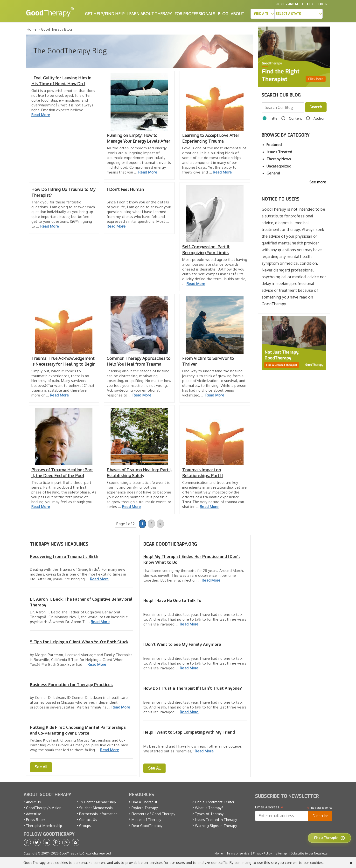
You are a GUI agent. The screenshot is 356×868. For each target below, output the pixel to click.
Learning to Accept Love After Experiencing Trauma (211, 138)
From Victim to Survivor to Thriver (208, 361)
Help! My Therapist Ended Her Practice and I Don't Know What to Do (192, 559)
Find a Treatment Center (215, 802)
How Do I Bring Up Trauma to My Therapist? (63, 192)
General (273, 173)
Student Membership (96, 808)
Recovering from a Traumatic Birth (64, 557)
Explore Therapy (145, 808)
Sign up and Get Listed (294, 4)
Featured (274, 145)
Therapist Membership (44, 826)
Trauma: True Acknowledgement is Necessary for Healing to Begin (63, 361)
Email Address (269, 807)
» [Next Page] (160, 524)
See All (41, 767)
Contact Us (88, 820)
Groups (85, 826)
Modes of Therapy (147, 820)
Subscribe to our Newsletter (310, 853)
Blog (223, 14)
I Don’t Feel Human (125, 189)
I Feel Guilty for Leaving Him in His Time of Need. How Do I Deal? (61, 81)
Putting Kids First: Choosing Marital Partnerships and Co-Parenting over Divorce (78, 730)
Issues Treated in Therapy (216, 820)
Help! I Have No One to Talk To (172, 601)
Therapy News (279, 159)
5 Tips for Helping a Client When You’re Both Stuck (79, 642)
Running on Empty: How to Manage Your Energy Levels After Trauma (138, 138)
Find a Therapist (145, 802)
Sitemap (281, 853)
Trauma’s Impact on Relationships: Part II (202, 473)
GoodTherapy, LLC (72, 853)
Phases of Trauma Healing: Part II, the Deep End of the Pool (62, 473)
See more (318, 182)
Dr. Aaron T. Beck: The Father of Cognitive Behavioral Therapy (81, 602)
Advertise (34, 814)
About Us (33, 802)
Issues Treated (279, 152)
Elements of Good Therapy (153, 814)
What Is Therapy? (209, 808)
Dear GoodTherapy (147, 826)
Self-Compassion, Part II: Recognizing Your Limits (206, 250)
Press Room (36, 820)
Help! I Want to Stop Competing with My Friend (189, 732)
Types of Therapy (209, 814)
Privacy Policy (262, 853)
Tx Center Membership (98, 802)
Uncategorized (279, 166)
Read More (41, 115)
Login (323, 4)
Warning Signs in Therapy (216, 826)
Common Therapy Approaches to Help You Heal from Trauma (138, 361)
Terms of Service (238, 853)
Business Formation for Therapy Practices (71, 685)
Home (219, 853)
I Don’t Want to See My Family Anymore (182, 644)
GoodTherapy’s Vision (44, 808)
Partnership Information (98, 814)
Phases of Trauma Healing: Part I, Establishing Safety (139, 473)
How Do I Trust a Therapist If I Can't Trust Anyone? (193, 688)
